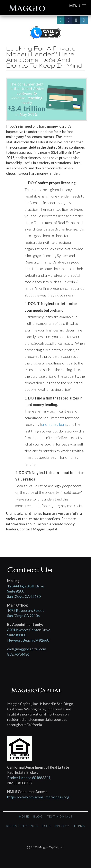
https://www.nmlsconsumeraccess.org (38, 797)
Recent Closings (22, 826)
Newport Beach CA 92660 (28, 640)
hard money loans (54, 424)
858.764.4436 (18, 654)
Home (24, 816)
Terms (79, 826)
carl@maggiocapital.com (27, 649)
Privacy (62, 826)
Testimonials (60, 816)
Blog (38, 816)
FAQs (46, 826)
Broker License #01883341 (29, 778)
